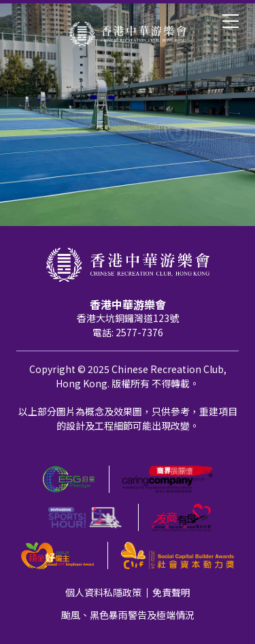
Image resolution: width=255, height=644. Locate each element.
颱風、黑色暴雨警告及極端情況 (128, 615)
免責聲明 (171, 592)
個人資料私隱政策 (103, 592)
